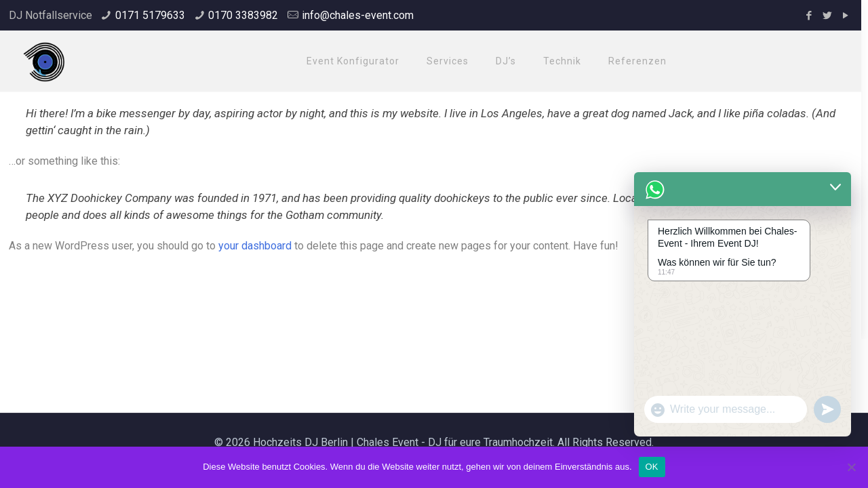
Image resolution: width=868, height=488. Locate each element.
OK (652, 467)
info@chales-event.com (358, 15)
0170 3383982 (243, 15)
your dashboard (255, 246)
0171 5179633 (150, 15)
